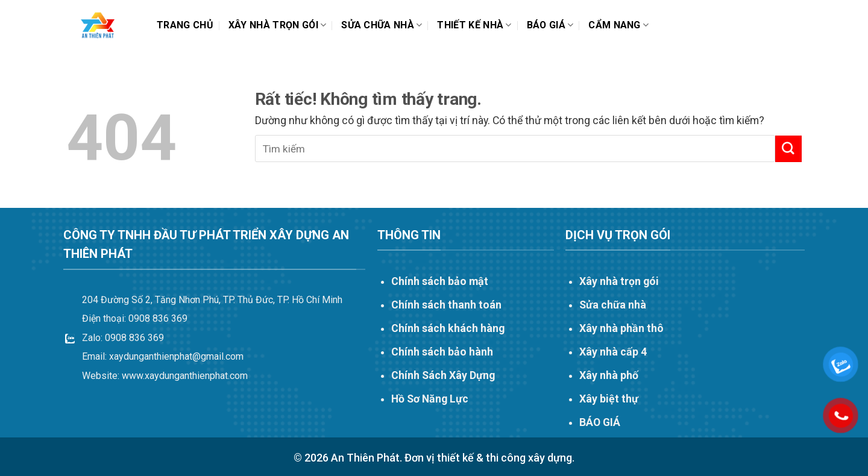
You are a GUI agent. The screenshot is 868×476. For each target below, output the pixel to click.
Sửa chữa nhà (382, 25)
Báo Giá (550, 25)
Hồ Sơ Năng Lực (430, 399)
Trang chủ (185, 25)
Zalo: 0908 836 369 (123, 338)
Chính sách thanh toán (446, 305)
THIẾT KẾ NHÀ (474, 25)
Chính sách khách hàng (448, 328)
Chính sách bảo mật (440, 281)
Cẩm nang (618, 25)
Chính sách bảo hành (442, 352)
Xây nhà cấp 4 (613, 352)
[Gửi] (788, 149)
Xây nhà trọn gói (278, 25)
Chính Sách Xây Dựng (443, 375)
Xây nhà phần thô (621, 328)
